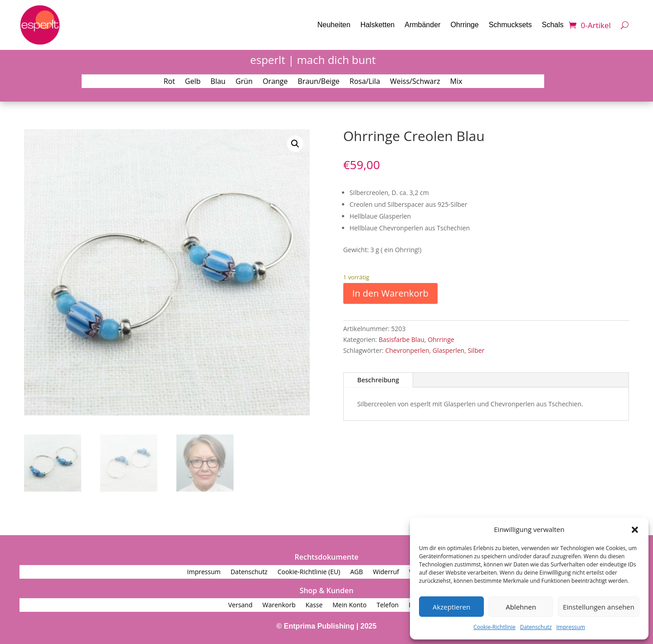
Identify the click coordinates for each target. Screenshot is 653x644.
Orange (275, 82)
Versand (240, 605)
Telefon (387, 605)
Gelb (193, 82)
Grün (244, 82)
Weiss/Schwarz (415, 82)
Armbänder (422, 25)
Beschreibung (378, 380)
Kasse (314, 605)
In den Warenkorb (390, 293)
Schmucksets (510, 25)
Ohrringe (464, 25)
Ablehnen (521, 607)
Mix (456, 82)
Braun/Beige (319, 82)
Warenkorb (279, 605)
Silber (476, 350)
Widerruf (386, 572)
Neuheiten (334, 25)
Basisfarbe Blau (402, 339)
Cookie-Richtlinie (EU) (309, 572)
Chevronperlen (407, 350)
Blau (218, 82)
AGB (356, 572)
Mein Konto (349, 605)
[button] (635, 530)
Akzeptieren (451, 607)
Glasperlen (448, 350)
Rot (169, 82)
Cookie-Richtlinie (495, 627)
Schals (553, 25)
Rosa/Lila (365, 82)
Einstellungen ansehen (599, 607)
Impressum (571, 627)
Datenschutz (536, 627)
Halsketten (378, 25)
